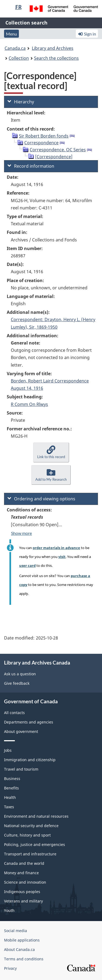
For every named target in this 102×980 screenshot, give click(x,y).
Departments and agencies (29, 722)
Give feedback (17, 683)
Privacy (10, 968)
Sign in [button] (87, 34)
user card (27, 565)
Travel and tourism (21, 769)
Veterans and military (23, 901)
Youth (9, 910)
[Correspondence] (54, 157)
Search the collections (56, 58)
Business (12, 779)
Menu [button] (11, 34)
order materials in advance (56, 548)
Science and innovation (25, 882)
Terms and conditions (24, 959)
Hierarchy (21, 102)
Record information (31, 166)
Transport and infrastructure (30, 854)
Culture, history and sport (27, 835)
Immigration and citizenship (30, 760)
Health (10, 797)
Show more (21, 533)
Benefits (11, 788)
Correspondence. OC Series (58, 150)
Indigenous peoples (22, 892)
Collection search (26, 23)
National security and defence (31, 826)
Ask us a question (20, 674)
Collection (19, 58)
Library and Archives (53, 48)
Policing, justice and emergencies (35, 844)
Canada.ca (15, 48)
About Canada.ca (19, 949)
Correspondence (41, 143)
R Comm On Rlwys (29, 404)
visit (62, 557)
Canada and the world (24, 863)
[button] (51, 452)
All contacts (14, 713)
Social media (16, 931)
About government (21, 731)
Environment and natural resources (36, 816)
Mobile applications (22, 940)
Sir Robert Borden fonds (44, 136)
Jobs (8, 750)
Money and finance (21, 873)
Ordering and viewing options (41, 499)
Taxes (9, 807)
